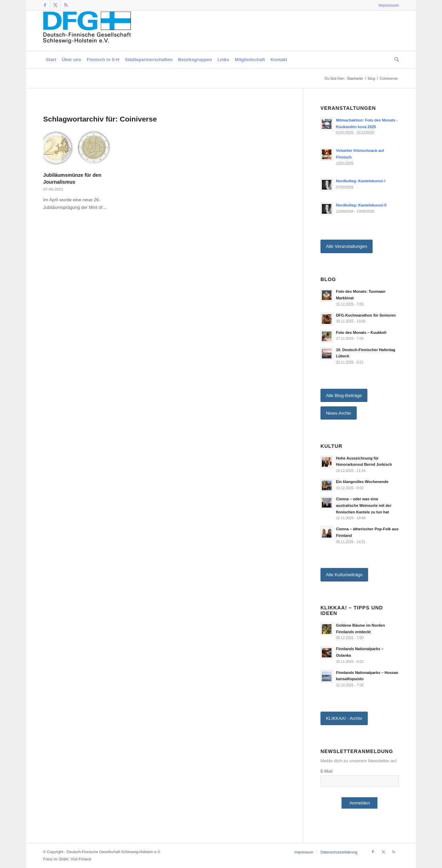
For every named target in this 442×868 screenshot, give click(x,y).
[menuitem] (387, 5)
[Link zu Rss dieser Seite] (66, 5)
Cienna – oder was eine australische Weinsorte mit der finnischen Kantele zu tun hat (364, 505)
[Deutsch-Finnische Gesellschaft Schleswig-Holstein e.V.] (87, 31)
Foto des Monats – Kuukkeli (361, 332)
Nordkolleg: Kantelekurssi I (361, 181)
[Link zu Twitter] (55, 5)
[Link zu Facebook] (45, 5)
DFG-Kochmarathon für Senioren (366, 315)
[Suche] (395, 60)
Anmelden (359, 803)
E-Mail (326, 771)
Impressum (389, 5)
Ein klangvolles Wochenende (362, 482)
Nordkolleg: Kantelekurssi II (361, 205)
